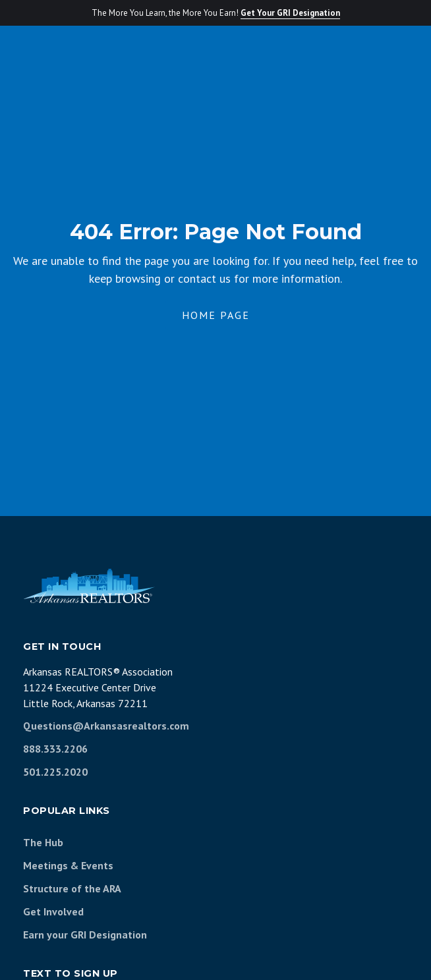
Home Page (216, 315)
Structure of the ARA (72, 888)
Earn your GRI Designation (85, 935)
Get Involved (53, 911)
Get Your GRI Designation (290, 13)
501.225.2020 (55, 772)
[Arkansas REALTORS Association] (89, 586)
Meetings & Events (68, 865)
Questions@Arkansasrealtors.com (106, 726)
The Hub (43, 842)
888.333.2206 (55, 749)
